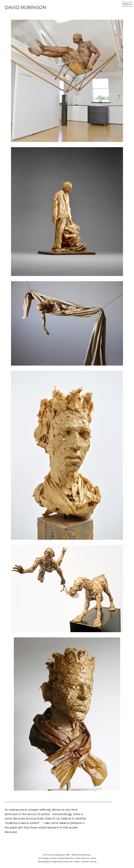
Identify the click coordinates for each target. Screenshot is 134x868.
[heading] (25, 8)
